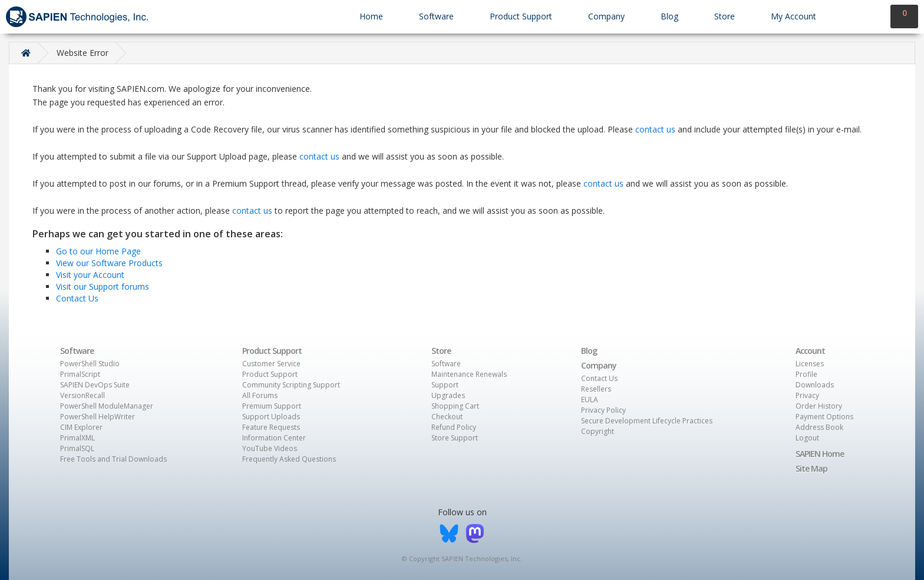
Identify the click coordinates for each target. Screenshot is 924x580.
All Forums (260, 395)
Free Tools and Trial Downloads (113, 459)
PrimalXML (77, 438)
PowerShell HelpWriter (98, 417)
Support (445, 385)
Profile (806, 374)
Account (810, 351)
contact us (655, 129)
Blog (669, 16)
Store (725, 16)
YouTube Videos (270, 448)
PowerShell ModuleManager (107, 406)
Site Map (811, 468)
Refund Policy (454, 427)
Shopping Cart (455, 406)
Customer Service (271, 364)
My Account (793, 16)
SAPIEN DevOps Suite (95, 385)
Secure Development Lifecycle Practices (647, 421)
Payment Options (824, 417)
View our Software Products (109, 263)
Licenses (810, 364)
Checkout (447, 417)
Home (371, 16)
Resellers (596, 389)
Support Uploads (271, 417)
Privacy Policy (603, 410)
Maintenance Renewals (469, 374)
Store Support (455, 438)
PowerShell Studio (90, 364)
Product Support (521, 16)
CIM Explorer (81, 427)
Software (436, 16)
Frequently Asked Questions (289, 459)
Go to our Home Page (98, 251)
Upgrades (448, 395)
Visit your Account (90, 275)
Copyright (598, 431)
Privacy (807, 395)
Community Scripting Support (291, 385)
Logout (807, 438)
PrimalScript (80, 374)
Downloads (815, 385)
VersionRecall (82, 395)
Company (606, 16)
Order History (819, 406)
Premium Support (272, 406)
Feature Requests (271, 427)
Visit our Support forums (103, 286)
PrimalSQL (77, 448)
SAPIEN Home (820, 454)
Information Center (274, 438)
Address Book (819, 427)
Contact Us (77, 298)
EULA (590, 400)
